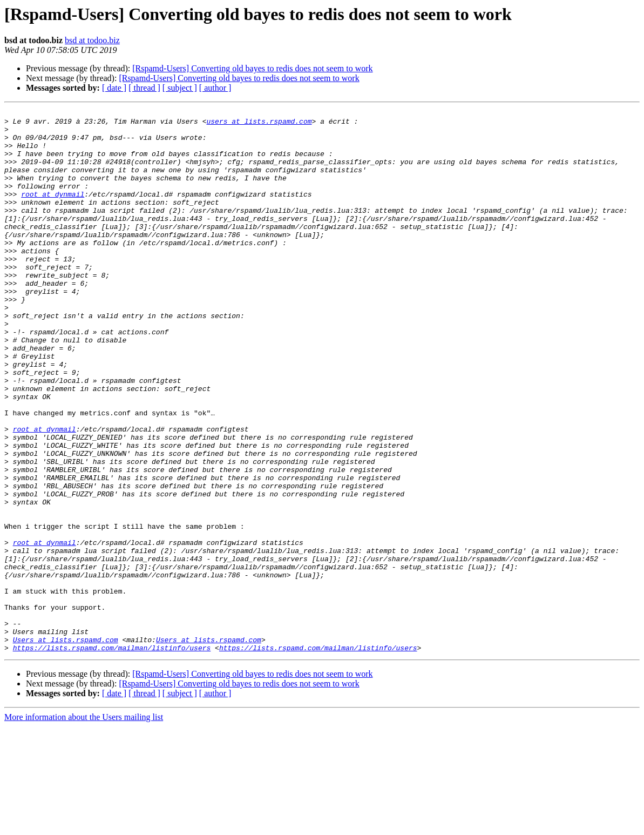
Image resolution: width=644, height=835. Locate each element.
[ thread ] (144, 88)
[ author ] (215, 88)
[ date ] (114, 88)
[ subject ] (180, 88)
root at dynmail (53, 212)
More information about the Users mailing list (84, 826)
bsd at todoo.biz (92, 40)
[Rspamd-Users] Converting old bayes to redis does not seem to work (252, 68)
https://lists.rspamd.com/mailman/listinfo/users (112, 756)
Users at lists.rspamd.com (66, 746)
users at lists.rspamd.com (259, 124)
